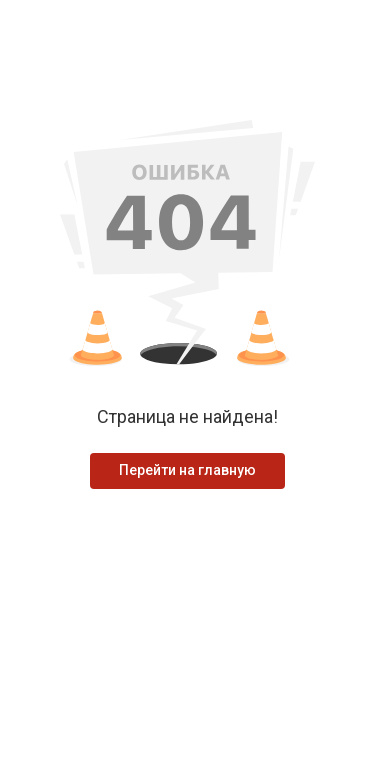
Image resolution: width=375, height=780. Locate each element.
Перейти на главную (187, 470)
